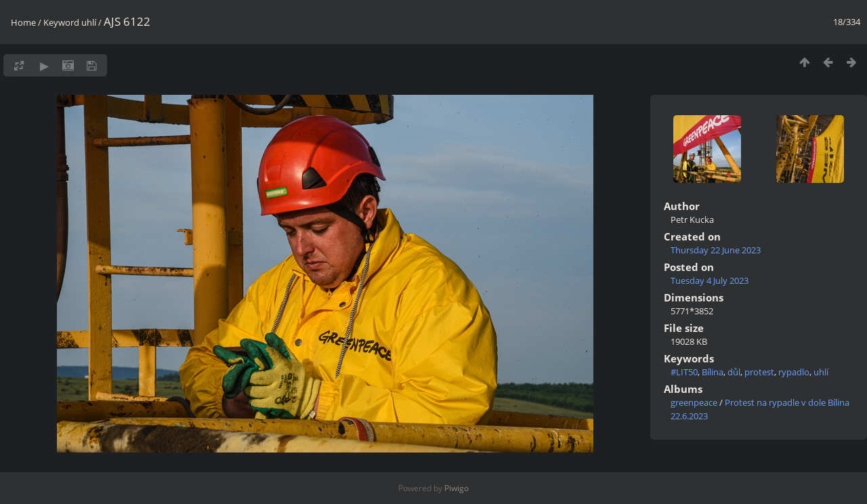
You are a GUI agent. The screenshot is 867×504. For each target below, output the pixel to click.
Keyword (61, 22)
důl (734, 372)
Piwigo (457, 488)
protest (759, 372)
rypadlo (794, 372)
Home (23, 22)
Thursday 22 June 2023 (716, 250)
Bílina (713, 372)
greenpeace (694, 402)
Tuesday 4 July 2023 (710, 280)
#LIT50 (684, 372)
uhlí (89, 22)
